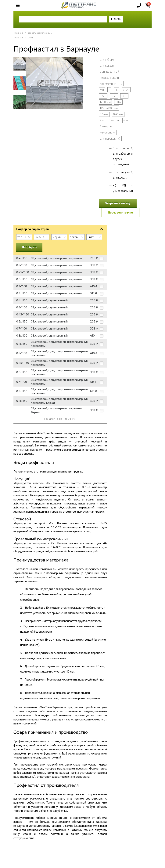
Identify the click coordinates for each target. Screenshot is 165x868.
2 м (102, 120)
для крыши (107, 65)
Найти (116, 19)
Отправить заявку (118, 203)
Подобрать (30, 247)
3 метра (114, 120)
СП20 (126, 90)
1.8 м (118, 102)
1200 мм (105, 102)
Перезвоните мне (120, 212)
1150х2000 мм (109, 108)
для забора (107, 59)
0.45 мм (118, 114)
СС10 (124, 96)
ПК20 (103, 96)
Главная (19, 33)
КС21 (114, 96)
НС (117, 90)
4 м (126, 120)
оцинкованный (109, 71)
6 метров (106, 126)
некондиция (108, 132)
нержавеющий (109, 78)
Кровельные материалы (40, 33)
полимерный (108, 84)
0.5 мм (104, 114)
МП (102, 90)
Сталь (30, 38)
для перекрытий (110, 138)
